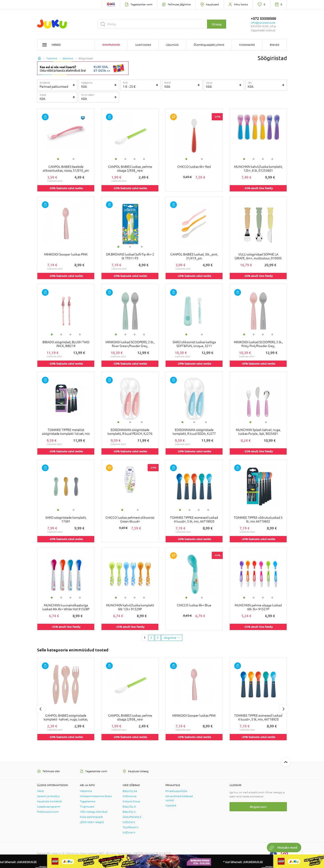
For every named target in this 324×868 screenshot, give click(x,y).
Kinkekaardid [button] (247, 45)
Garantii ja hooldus (48, 796)
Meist (40, 791)
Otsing (217, 24)
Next (283, 709)
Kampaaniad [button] (111, 45)
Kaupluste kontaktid (49, 801)
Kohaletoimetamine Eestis (96, 796)
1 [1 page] (145, 638)
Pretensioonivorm (48, 812)
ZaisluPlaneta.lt (132, 817)
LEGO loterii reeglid (92, 822)
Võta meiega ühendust (94, 812)
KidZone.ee (130, 796)
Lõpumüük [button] (172, 45)
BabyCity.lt (129, 807)
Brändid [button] (274, 45)
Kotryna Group (131, 801)
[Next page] (172, 638)
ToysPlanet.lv (131, 827)
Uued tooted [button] (143, 45)
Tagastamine (88, 801)
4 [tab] (144, 159)
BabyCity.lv (129, 812)
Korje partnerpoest (91, 817)
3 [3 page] (158, 638)
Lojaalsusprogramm (49, 807)
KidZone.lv (129, 832)
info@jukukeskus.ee (263, 23)
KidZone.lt (129, 822)
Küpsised (171, 805)
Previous (40, 709)
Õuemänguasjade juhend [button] (209, 45)
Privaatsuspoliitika (176, 791)
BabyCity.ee (130, 791)
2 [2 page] (151, 638)
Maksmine (86, 791)
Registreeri (258, 807)
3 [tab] (135, 159)
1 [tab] (58, 159)
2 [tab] (74, 159)
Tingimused (87, 807)
